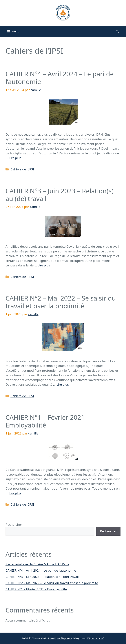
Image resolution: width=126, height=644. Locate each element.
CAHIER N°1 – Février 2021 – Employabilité (48, 421)
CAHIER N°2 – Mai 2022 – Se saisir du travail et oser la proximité (61, 302)
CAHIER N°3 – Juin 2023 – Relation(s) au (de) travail (60, 195)
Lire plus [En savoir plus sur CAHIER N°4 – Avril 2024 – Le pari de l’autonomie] (15, 158)
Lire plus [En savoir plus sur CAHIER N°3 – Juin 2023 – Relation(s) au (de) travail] (44, 265)
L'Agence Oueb (96, 638)
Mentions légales (60, 638)
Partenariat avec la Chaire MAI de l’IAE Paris (37, 564)
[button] (117, 31)
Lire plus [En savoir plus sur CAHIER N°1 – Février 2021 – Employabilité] (15, 493)
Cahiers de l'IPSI (22, 169)
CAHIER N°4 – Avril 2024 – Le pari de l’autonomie (60, 78)
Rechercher (14, 525)
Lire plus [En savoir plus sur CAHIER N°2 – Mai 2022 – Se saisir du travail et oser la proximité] (62, 384)
